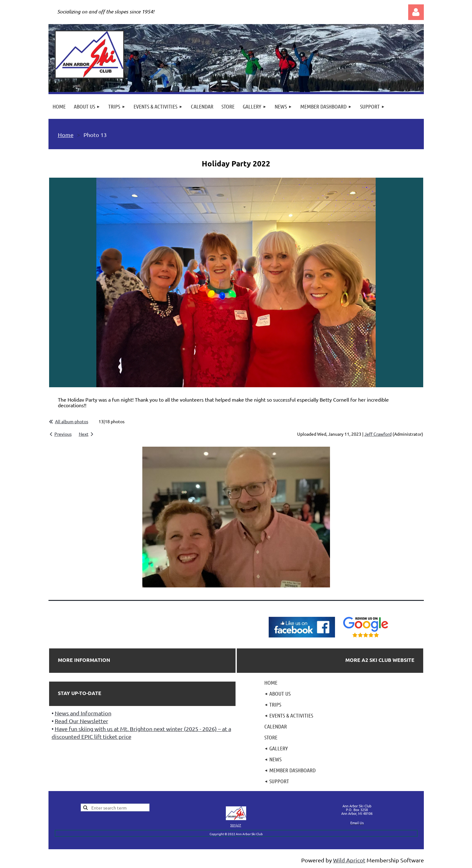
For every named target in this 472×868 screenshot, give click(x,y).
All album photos (72, 421)
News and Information (83, 713)
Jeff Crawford (378, 434)
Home (66, 135)
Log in (416, 12)
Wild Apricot (349, 860)
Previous (63, 434)
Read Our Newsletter (81, 721)
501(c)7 (236, 825)
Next (84, 434)
